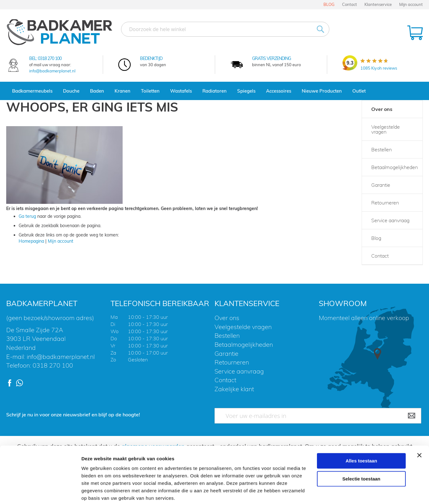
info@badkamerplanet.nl (52, 71)
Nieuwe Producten (322, 91)
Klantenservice (378, 4)
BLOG (329, 4)
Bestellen (382, 149)
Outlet (359, 91)
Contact (350, 4)
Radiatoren (214, 91)
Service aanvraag (390, 220)
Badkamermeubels (32, 91)
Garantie (381, 185)
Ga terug (27, 216)
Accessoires (279, 91)
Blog (376, 238)
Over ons (382, 109)
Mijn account (411, 4)
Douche (71, 91)
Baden (97, 91)
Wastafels (181, 91)
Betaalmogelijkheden (395, 167)
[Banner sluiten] (419, 424)
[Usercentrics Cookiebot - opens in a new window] (40, 492)
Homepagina (31, 241)
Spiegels (246, 91)
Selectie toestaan (361, 447)
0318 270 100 (50, 58)
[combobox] (225, 29)
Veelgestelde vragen (386, 129)
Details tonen (335, 492)
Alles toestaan (361, 429)
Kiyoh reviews (379, 68)
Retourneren (385, 203)
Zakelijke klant (234, 389)
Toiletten (150, 91)
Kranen (122, 91)
